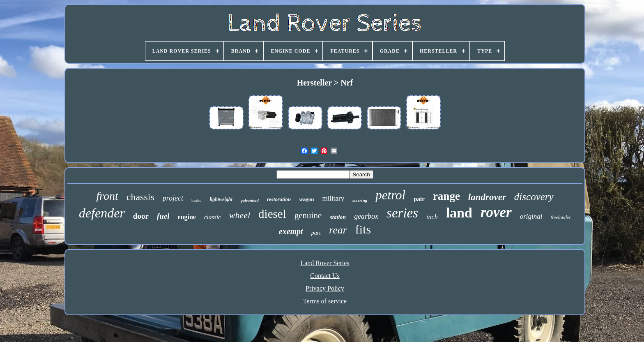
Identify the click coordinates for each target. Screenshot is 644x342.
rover (496, 212)
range (446, 196)
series (402, 213)
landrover (487, 197)
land (459, 213)
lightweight (221, 199)
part (316, 233)
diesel (272, 214)
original (531, 216)
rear (338, 230)
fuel (163, 216)
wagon (306, 199)
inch (432, 217)
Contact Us (325, 276)
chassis (140, 197)
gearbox (366, 216)
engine (186, 217)
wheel (240, 215)
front (107, 196)
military (333, 198)
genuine (308, 215)
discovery (534, 197)
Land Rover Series (325, 263)
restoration (279, 199)
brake (196, 200)
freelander (561, 217)
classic (213, 217)
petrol (390, 195)
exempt (291, 231)
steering (360, 200)
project (173, 198)
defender (102, 213)
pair (419, 199)
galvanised (250, 200)
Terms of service (325, 301)
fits (363, 229)
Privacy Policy (325, 288)
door (141, 216)
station (338, 217)
